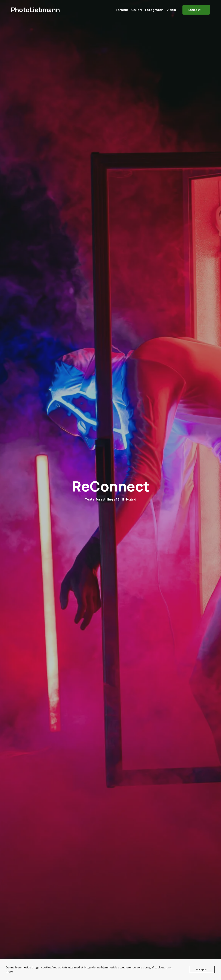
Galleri (137, 10)
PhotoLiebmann (35, 10)
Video (171, 10)
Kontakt (194, 10)
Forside (122, 10)
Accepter (202, 969)
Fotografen (154, 10)
